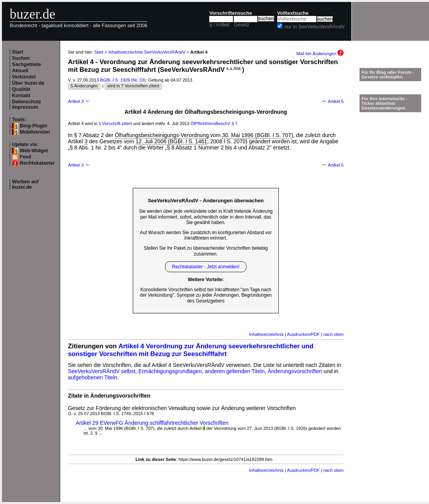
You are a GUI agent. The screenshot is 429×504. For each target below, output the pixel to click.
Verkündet (24, 77)
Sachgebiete (26, 64)
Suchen (21, 58)
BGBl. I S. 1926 (115, 80)
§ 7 (234, 123)
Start (18, 52)
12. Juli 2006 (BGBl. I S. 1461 (171, 141)
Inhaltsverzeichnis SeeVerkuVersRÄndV (147, 52)
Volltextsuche (293, 13)
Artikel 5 (332, 101)
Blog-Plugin (34, 126)
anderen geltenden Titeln (235, 371)
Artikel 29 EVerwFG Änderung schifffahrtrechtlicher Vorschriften (152, 423)
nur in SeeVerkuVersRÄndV (315, 27)
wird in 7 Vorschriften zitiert (133, 86)
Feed (25, 157)
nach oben (333, 334)
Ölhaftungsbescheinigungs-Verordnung (162, 135)
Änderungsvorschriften (295, 371)
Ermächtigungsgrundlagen (170, 371)
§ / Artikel (219, 25)
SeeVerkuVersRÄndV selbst (102, 371)
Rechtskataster (37, 163)
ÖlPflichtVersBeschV (211, 123)
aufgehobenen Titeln (93, 377)
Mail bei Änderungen (320, 54)
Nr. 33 (139, 80)
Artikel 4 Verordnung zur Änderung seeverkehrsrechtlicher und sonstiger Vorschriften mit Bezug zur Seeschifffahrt (191, 350)
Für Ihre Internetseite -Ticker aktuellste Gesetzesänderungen (384, 103)
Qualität (21, 89)
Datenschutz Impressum (27, 104)
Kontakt (21, 96)
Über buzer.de (28, 83)
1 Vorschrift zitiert (115, 123)
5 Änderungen (84, 86)
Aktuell (20, 71)
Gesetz (241, 25)
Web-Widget (34, 151)
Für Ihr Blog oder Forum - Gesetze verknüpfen (388, 75)
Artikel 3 (80, 101)
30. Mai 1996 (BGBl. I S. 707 (257, 135)
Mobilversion (35, 132)
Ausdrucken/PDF (303, 334)
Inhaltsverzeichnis (267, 334)
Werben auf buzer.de (25, 184)
